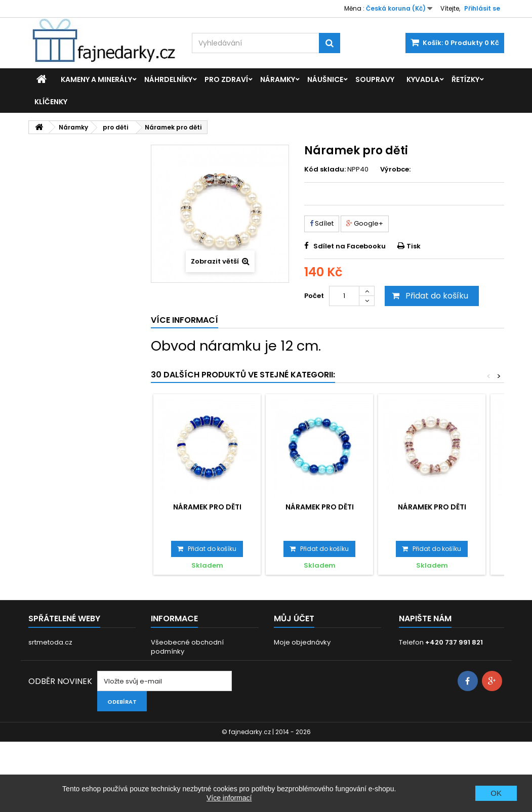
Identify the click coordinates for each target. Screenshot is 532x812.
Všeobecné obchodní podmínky (187, 647)
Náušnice (325, 79)
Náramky (278, 79)
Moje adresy (294, 669)
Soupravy (375, 79)
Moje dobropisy (300, 655)
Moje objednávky (302, 642)
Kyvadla (423, 79)
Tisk (414, 246)
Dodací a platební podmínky (198, 678)
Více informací (229, 798)
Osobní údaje (296, 682)
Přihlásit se (482, 8)
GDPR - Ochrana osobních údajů (204, 665)
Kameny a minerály (96, 79)
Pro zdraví (226, 79)
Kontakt (163, 717)
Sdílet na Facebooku (350, 246)
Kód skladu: (325, 169)
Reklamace (170, 704)
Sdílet (322, 223)
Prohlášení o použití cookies (197, 691)
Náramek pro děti (207, 507)
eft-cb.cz (43, 655)
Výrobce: (395, 169)
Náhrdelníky (168, 79)
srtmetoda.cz (50, 642)
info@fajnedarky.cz (458, 655)
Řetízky (465, 79)
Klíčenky (51, 102)
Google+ (365, 223)
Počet (314, 296)
